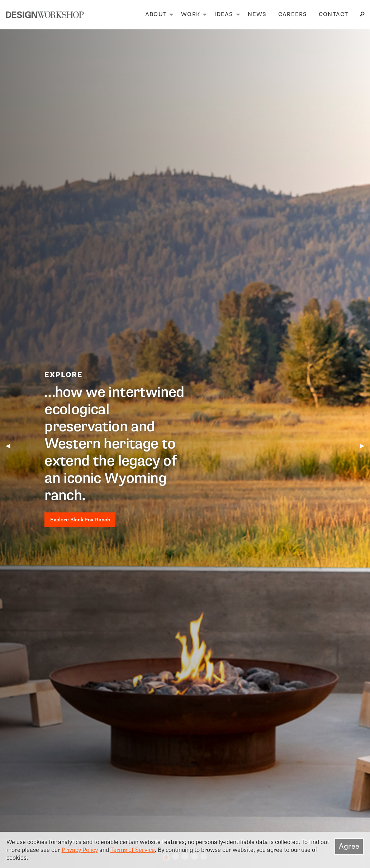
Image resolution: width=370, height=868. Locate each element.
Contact (334, 14)
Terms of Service (133, 850)
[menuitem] (157, 15)
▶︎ (365, 446)
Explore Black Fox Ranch (80, 520)
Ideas (224, 14)
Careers (293, 14)
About (156, 14)
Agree (349, 846)
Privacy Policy (80, 850)
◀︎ (11, 446)
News (257, 14)
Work (191, 14)
